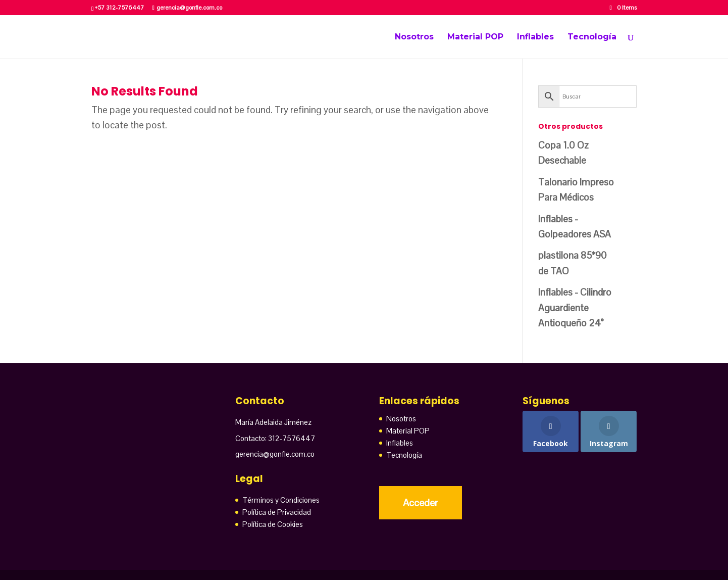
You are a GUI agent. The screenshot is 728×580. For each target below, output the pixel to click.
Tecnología (592, 37)
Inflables (535, 37)
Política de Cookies (273, 524)
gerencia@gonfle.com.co (275, 454)
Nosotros (414, 37)
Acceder (420, 503)
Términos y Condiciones (281, 500)
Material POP (475, 37)
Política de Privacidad (277, 512)
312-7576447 (292, 438)
